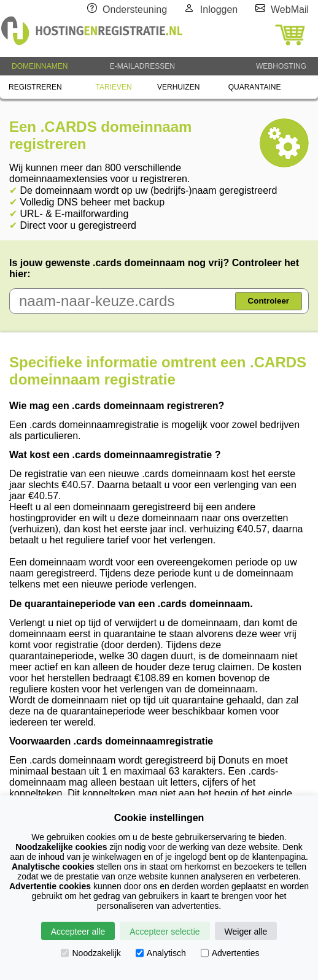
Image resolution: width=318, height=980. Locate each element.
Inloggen (219, 10)
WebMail (290, 10)
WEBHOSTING (281, 66)
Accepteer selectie (165, 932)
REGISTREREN (35, 87)
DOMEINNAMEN (40, 66)
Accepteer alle (78, 932)
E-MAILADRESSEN (142, 66)
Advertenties (230, 953)
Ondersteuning (135, 10)
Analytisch (161, 953)
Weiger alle (246, 932)
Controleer (269, 301)
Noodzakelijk (91, 953)
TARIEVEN (114, 87)
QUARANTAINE (255, 87)
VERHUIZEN (178, 87)
